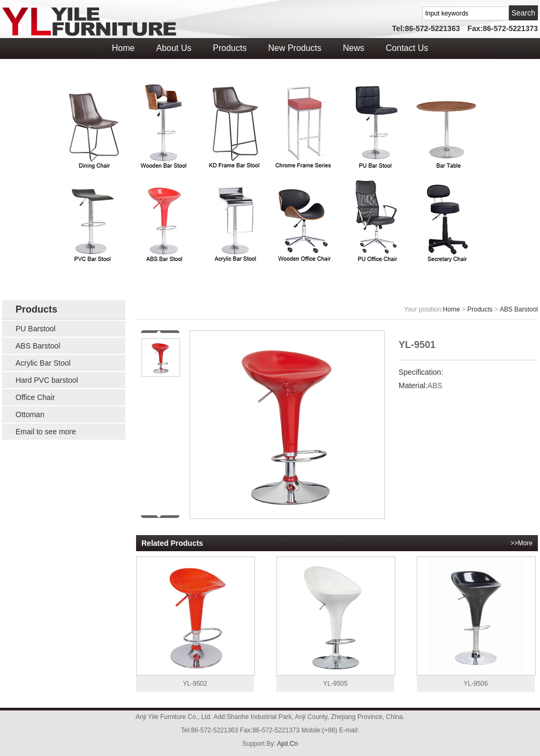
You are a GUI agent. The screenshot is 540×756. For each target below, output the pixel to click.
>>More (522, 543)
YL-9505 (335, 622)
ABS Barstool (38, 346)
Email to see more (46, 432)
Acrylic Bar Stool (43, 363)
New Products (295, 48)
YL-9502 (195, 622)
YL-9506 (476, 622)
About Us (174, 48)
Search (523, 13)
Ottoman (30, 414)
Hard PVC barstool (47, 380)
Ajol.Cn (287, 744)
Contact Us (407, 48)
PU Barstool (36, 329)
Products (230, 48)
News (354, 48)
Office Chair (35, 397)
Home (123, 48)
